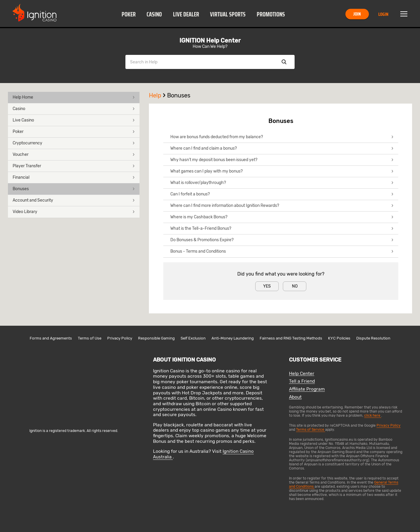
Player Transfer (74, 166)
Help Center (302, 374)
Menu (404, 14)
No (295, 286)
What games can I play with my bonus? (282, 171)
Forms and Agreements (51, 338)
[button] (128, 14)
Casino (154, 14)
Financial (74, 177)
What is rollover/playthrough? (282, 183)
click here (373, 416)
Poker (129, 14)
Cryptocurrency (74, 143)
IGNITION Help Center (210, 40)
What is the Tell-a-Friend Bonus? (282, 228)
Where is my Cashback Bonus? (282, 217)
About (295, 397)
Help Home (74, 97)
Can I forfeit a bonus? (282, 194)
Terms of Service (311, 430)
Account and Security (74, 200)
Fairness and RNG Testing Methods (291, 338)
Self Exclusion (193, 338)
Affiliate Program (307, 389)
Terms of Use (90, 338)
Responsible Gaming (156, 338)
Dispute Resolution (373, 338)
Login (383, 14)
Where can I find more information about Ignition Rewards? (282, 206)
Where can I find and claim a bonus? (282, 148)
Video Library (74, 212)
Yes (267, 286)
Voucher (74, 154)
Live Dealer (186, 14)
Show (284, 62)
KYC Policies (339, 338)
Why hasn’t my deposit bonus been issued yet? (282, 160)
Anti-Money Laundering (233, 338)
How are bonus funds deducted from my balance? (282, 137)
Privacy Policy (120, 338)
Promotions (271, 14)
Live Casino (74, 120)
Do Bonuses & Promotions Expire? (282, 240)
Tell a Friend (302, 381)
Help (158, 95)
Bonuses (74, 189)
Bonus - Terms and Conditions (282, 251)
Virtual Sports (228, 14)
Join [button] (357, 14)
